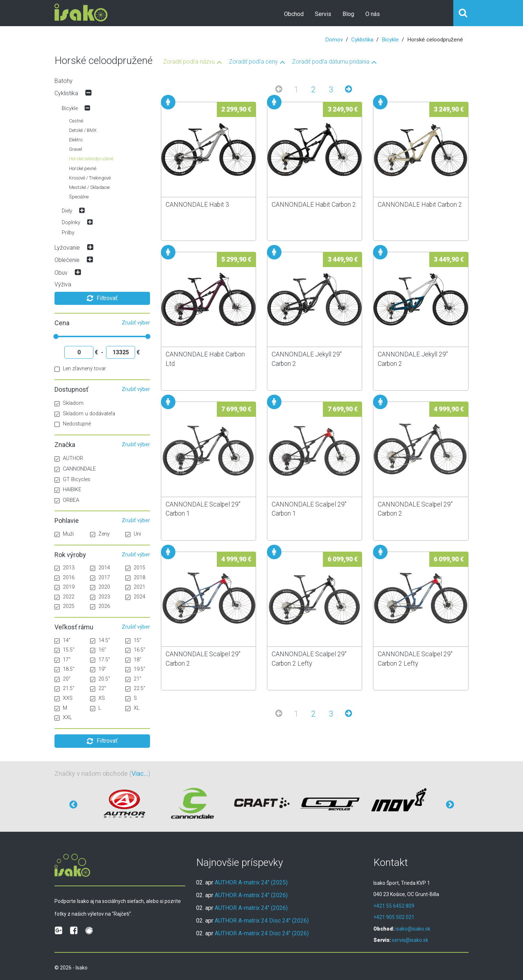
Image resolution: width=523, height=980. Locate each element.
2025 (64, 606)
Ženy (100, 534)
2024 (135, 597)
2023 (100, 597)
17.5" (100, 660)
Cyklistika (362, 40)
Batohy (64, 81)
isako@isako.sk (413, 929)
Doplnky (71, 223)
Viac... (140, 773)
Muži (64, 534)
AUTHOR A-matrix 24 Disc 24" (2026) (262, 921)
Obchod (294, 14)
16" (98, 650)
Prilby (68, 233)
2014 (100, 568)
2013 (64, 568)
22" (98, 688)
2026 (100, 606)
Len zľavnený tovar (80, 369)
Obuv (61, 273)
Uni (133, 534)
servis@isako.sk (410, 940)
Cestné (76, 121)
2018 (135, 578)
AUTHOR (69, 458)
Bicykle (390, 40)
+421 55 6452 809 (394, 906)
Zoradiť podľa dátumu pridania (331, 62)
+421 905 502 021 (394, 917)
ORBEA (67, 500)
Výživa (63, 284)
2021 (135, 587)
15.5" (64, 650)
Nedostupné (73, 424)
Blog (348, 14)
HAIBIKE (68, 490)
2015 (135, 568)
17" (62, 660)
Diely (67, 211)
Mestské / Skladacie (89, 187)
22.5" (135, 688)
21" (133, 679)
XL (132, 708)
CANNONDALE (75, 469)
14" (62, 640)
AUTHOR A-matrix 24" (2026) (251, 895)
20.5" (100, 679)
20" (62, 679)
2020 (100, 587)
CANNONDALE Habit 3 (197, 205)
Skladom (69, 403)
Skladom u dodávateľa (85, 414)
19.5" (135, 669)
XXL (63, 717)
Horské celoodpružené (91, 159)
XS (98, 698)
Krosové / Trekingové (90, 178)
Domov (334, 40)
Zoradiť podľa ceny (253, 62)
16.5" (135, 650)
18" (133, 660)
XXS (64, 698)
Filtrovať (102, 298)
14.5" (100, 640)
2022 (64, 597)
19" (98, 669)
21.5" (64, 688)
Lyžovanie (67, 248)
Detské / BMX (83, 130)
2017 (100, 578)
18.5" (64, 669)
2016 (64, 578)
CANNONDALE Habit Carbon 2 (314, 205)
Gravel (76, 149)
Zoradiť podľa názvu (189, 62)
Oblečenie (67, 260)
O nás (373, 14)
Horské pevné (83, 168)
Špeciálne (79, 197)
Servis (323, 14)
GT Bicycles (72, 479)
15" (133, 640)
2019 (64, 587)
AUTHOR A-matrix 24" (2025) (251, 882)
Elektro (76, 140)
